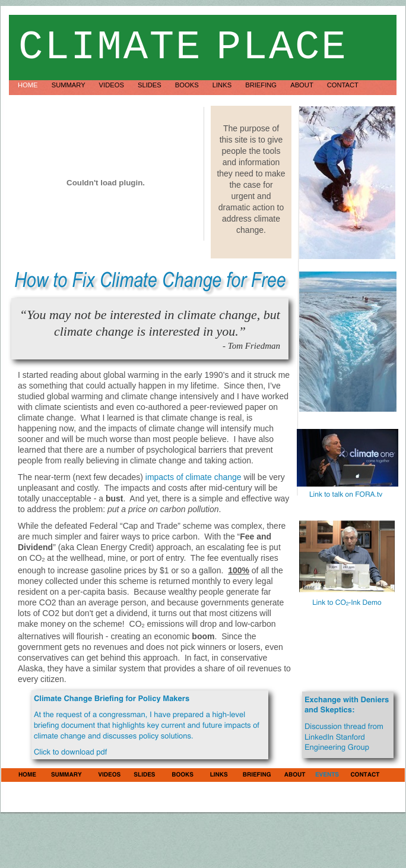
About (302, 85)
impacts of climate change (194, 477)
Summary (69, 85)
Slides (150, 85)
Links (223, 85)
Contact (343, 85)
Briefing (262, 85)
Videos (112, 85)
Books (188, 85)
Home (29, 85)
